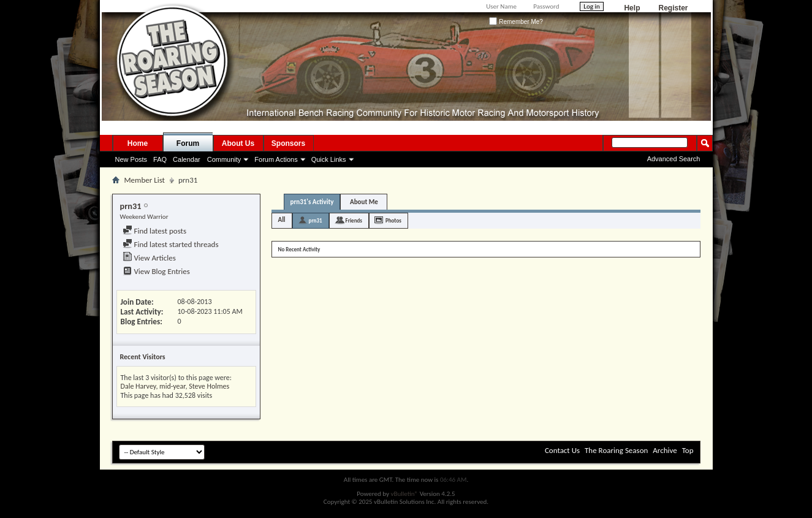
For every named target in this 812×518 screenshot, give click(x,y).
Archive (665, 450)
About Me (364, 202)
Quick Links (329, 159)
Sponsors (288, 143)
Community (224, 159)
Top (688, 450)
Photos (393, 220)
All (282, 220)
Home (138, 143)
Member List (145, 180)
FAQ (160, 159)
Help (632, 8)
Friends (354, 220)
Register (673, 8)
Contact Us (562, 450)
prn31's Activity (312, 202)
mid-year (172, 386)
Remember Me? (516, 22)
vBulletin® (404, 494)
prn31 (316, 220)
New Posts (131, 159)
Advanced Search (674, 159)
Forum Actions (276, 159)
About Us (238, 143)
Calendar (187, 159)
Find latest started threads (171, 244)
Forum (188, 143)
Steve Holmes (209, 386)
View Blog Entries (156, 271)
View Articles (149, 258)
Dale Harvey (138, 386)
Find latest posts (155, 231)
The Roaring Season (616, 450)
